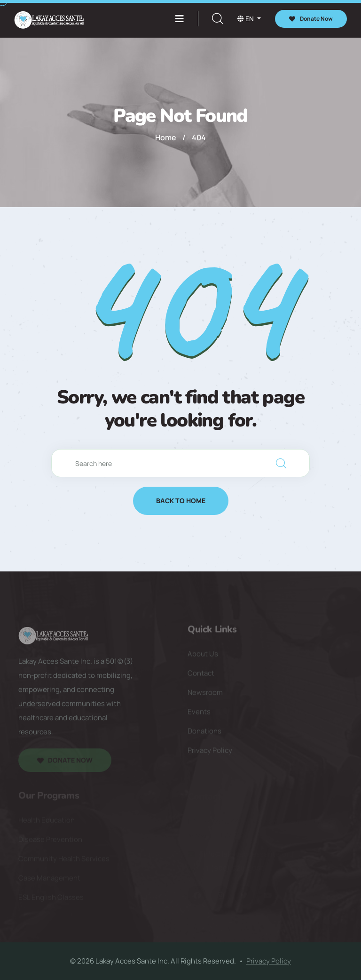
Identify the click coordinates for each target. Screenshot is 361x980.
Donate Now (311, 19)
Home (166, 137)
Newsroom (205, 695)
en (246, 19)
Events (199, 714)
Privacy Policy (210, 753)
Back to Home (181, 501)
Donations (204, 734)
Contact (201, 676)
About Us (203, 656)
